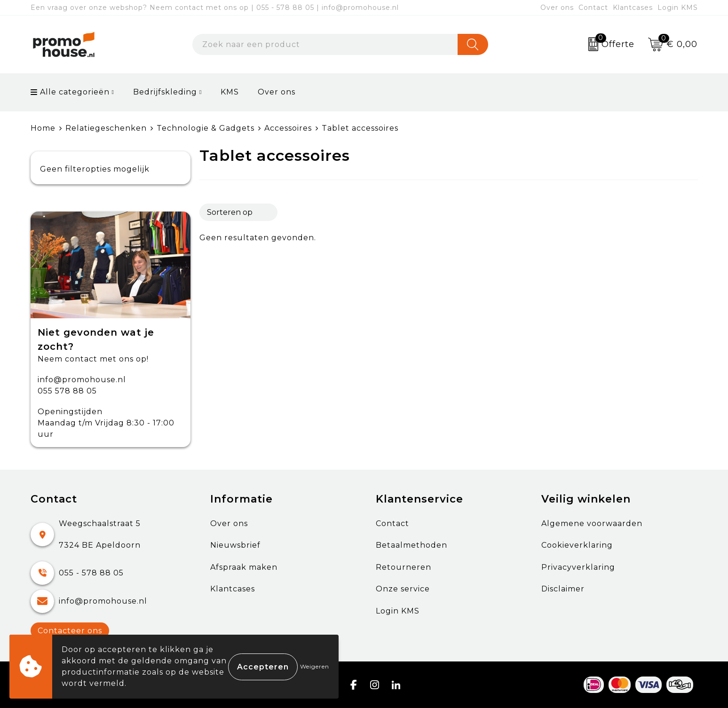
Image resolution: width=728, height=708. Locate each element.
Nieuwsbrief (235, 545)
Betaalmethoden (411, 545)
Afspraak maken (244, 567)
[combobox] (325, 44)
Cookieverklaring (577, 545)
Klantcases (633, 8)
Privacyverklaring (578, 567)
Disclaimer (563, 589)
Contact (593, 8)
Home (43, 128)
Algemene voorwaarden (592, 523)
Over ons (557, 8)
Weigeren (315, 666)
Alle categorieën (70, 92)
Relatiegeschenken (106, 128)
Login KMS (678, 8)
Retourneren (404, 567)
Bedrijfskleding (165, 92)
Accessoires (288, 128)
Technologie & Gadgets (206, 128)
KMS (230, 92)
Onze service (403, 589)
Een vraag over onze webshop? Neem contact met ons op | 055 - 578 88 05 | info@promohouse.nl (215, 8)
